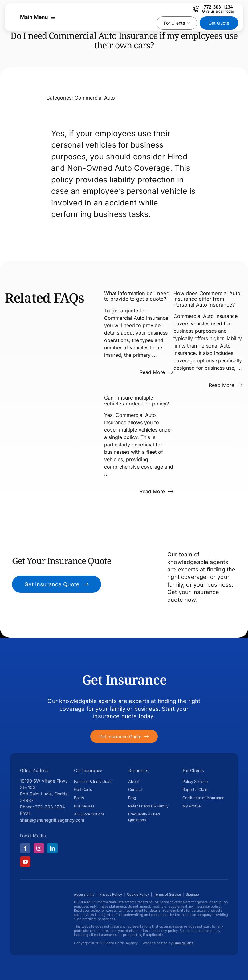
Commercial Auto (95, 98)
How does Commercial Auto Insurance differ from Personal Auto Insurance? (207, 299)
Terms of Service (167, 894)
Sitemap (192, 894)
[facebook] (25, 848)
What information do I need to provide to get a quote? (137, 296)
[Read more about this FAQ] (156, 372)
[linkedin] (52, 848)
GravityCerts (183, 943)
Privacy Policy (111, 894)
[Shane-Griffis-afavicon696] (43, 896)
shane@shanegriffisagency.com (52, 820)
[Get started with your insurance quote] (124, 736)
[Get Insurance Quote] (57, 584)
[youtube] (25, 862)
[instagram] (39, 848)
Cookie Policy (138, 894)
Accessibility (84, 894)
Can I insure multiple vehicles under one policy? (136, 401)
